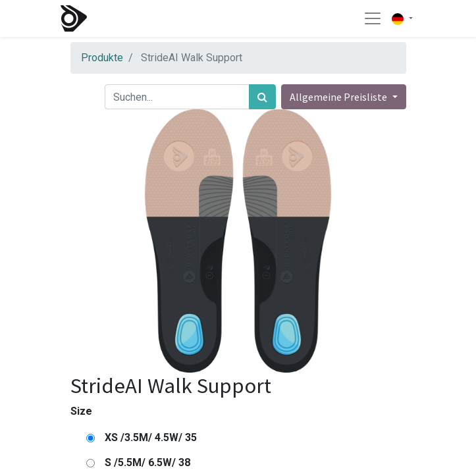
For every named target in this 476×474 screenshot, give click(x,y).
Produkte (102, 58)
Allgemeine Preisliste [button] (339, 97)
